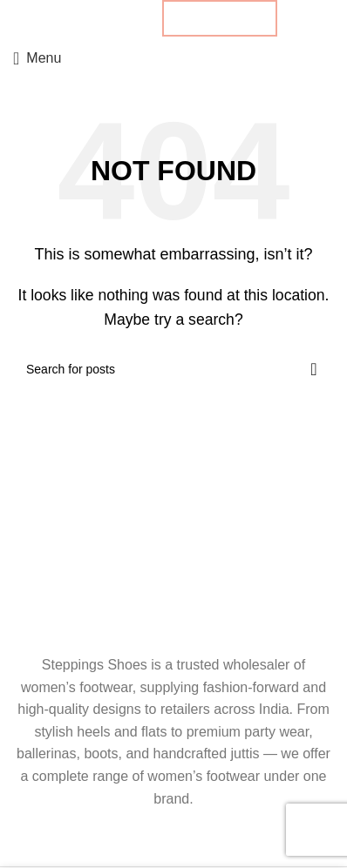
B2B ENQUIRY (220, 18)
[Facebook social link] (77, 18)
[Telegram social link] (137, 18)
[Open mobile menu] (37, 58)
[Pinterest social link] (107, 18)
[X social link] (92, 18)
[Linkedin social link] (122, 18)
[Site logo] (173, 57)
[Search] (173, 369)
